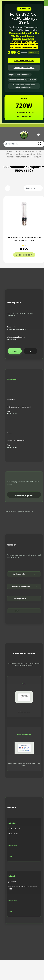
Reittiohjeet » (13, 845)
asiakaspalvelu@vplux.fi (16, 330)
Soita (30, 352)
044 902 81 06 (12, 447)
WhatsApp (15, 352)
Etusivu (9, 151)
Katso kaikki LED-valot (24, 68)
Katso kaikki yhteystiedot (24, 496)
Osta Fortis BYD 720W (24, 61)
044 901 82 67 (12, 340)
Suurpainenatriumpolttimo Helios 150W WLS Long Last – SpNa (24, 239)
